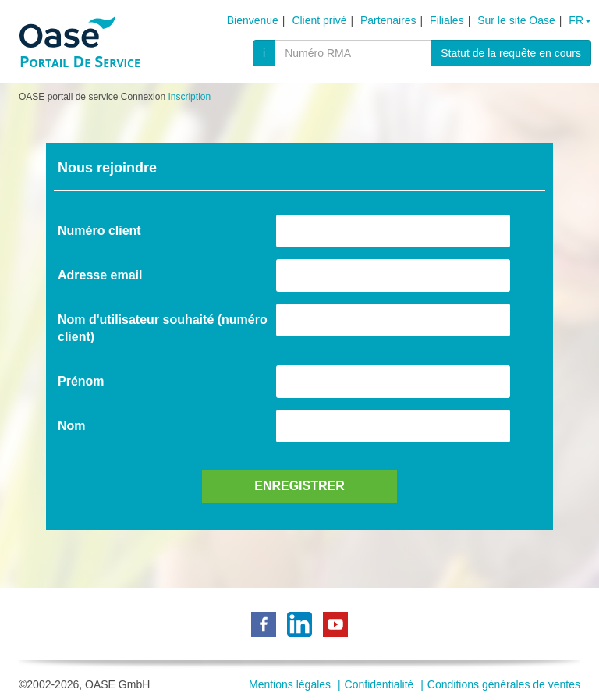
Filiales (447, 20)
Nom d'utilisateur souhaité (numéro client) (163, 328)
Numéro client (99, 231)
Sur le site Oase (516, 20)
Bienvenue (253, 20)
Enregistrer (299, 486)
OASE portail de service (68, 97)
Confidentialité (379, 684)
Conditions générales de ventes (504, 684)
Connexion (143, 97)
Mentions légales (290, 684)
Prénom (81, 381)
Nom (72, 426)
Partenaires (388, 20)
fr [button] (580, 20)
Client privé (319, 20)
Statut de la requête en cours (511, 53)
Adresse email (100, 275)
